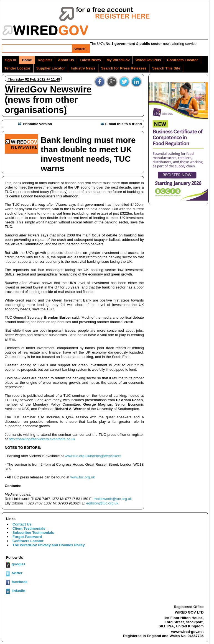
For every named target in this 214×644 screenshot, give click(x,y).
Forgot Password (27, 537)
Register (45, 60)
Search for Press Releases (124, 68)
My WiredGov (118, 60)
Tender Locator (17, 68)
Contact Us (22, 524)
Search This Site (166, 68)
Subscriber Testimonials (33, 533)
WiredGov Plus (148, 60)
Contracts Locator (182, 60)
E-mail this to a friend (121, 124)
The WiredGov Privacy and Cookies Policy (49, 545)
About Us (66, 60)
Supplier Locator (51, 68)
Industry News (83, 68)
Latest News (90, 60)
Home (27, 60)
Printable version (35, 124)
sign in (10, 60)
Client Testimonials (29, 528)
